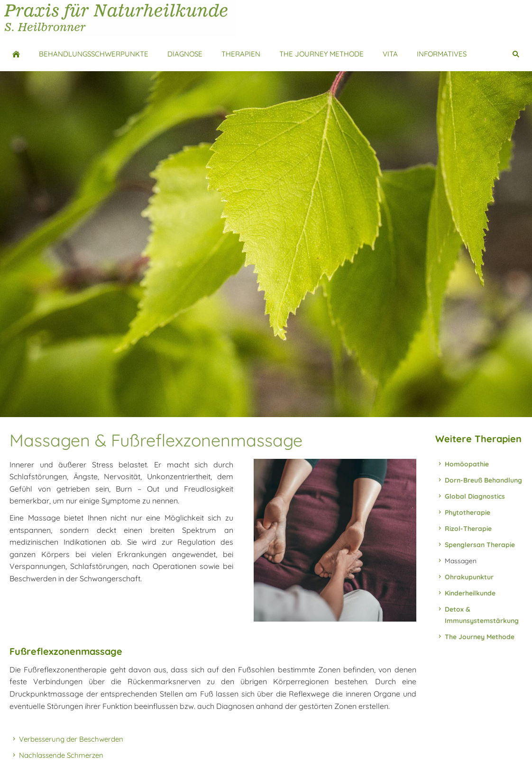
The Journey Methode (480, 637)
